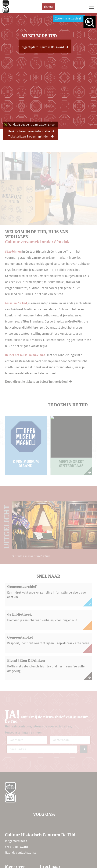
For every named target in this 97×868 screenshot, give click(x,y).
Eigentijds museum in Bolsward (43, 47)
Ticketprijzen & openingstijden (29, 136)
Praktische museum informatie (29, 131)
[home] (6, 7)
